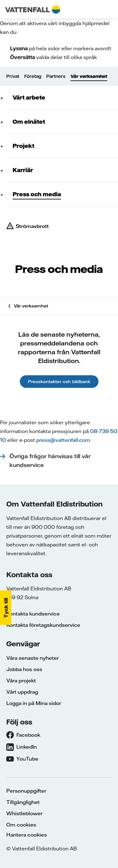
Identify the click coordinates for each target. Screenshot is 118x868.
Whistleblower (24, 813)
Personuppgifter (26, 791)
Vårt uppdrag (22, 692)
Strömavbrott (32, 226)
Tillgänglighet (23, 802)
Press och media (37, 194)
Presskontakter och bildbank (59, 382)
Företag (33, 76)
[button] (6, 608)
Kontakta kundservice (33, 614)
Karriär (23, 170)
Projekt (23, 146)
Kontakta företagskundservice (43, 625)
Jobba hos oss (24, 669)
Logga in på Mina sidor (34, 703)
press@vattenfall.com (63, 440)
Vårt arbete (29, 98)
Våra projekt (21, 681)
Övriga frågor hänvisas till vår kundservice (50, 461)
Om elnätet (29, 122)
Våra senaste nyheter (33, 658)
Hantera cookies (27, 835)
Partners (56, 76)
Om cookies (21, 825)
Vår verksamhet (89, 76)
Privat (13, 76)
